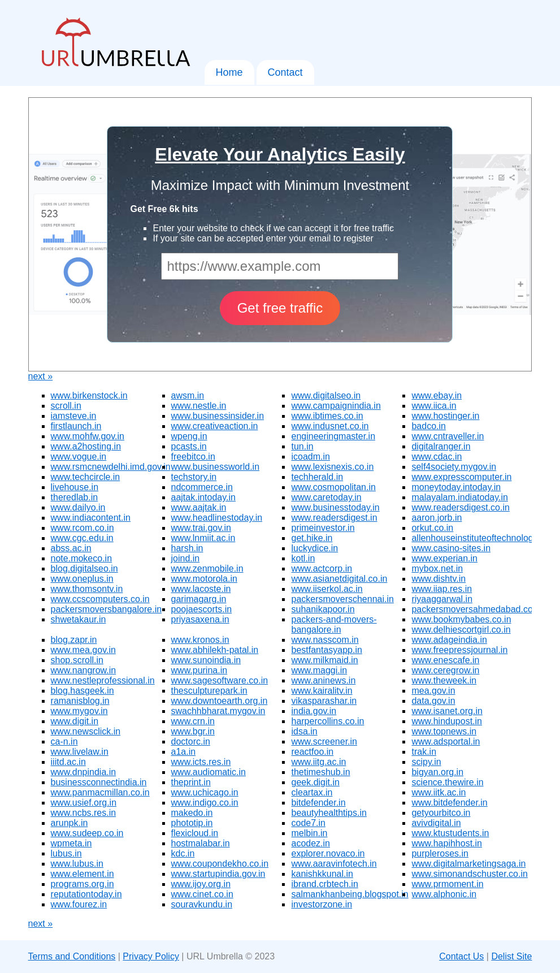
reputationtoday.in (86, 894)
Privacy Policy (151, 956)
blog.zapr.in (74, 640)
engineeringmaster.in (333, 436)
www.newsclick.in (86, 731)
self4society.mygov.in (454, 467)
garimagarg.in (199, 599)
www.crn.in (193, 721)
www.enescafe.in (445, 660)
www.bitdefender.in (449, 803)
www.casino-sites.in (451, 548)
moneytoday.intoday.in (456, 487)
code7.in (308, 823)
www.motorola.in (204, 579)
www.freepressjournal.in (459, 650)
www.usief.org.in (84, 803)
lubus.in (66, 853)
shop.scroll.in (77, 660)
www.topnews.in (444, 731)
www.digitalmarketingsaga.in (468, 864)
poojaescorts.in (202, 609)
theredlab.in (75, 497)
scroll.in (66, 406)
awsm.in (188, 395)
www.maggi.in (319, 670)
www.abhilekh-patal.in (215, 650)
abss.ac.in (71, 548)
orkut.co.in (432, 528)
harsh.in (187, 548)
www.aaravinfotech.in (334, 864)
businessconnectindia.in (99, 782)
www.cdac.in (437, 457)
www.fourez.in (79, 904)
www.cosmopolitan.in (333, 487)
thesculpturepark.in (209, 691)
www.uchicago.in (205, 792)
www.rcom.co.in (83, 528)
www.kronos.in (200, 640)
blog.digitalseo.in (84, 568)
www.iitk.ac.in (439, 792)
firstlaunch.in (76, 426)
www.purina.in (199, 670)
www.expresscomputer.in (461, 477)
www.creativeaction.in (215, 426)
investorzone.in (322, 904)
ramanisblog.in (80, 701)
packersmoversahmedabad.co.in (477, 609)
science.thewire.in (447, 782)
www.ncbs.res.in (84, 813)
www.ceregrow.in (445, 670)
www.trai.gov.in (201, 528)
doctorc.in (191, 741)
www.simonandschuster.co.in (469, 874)
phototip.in (192, 823)
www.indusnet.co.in (330, 426)
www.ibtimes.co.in (327, 416)
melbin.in (309, 833)
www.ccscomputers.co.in (100, 599)
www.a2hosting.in (86, 446)
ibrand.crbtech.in (324, 884)
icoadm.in (310, 457)
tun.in (302, 446)
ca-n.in (64, 741)
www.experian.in (444, 558)
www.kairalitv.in (322, 691)
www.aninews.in (323, 680)
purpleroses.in (440, 853)
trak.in (424, 752)
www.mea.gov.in (83, 650)
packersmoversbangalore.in (107, 609)
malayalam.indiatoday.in (459, 497)
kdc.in (183, 853)
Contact (285, 72)
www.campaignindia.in (336, 406)
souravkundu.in (202, 904)
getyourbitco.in (441, 813)
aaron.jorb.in (437, 518)
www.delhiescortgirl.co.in (461, 630)
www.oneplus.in (82, 579)
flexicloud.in (195, 833)
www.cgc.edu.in (82, 538)
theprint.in (191, 782)
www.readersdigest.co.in (460, 507)
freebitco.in (193, 457)
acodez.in (311, 843)
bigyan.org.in (437, 772)
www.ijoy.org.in (201, 884)
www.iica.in (434, 406)
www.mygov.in (79, 711)
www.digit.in (75, 721)
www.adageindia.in (449, 640)
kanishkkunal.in (322, 874)
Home (229, 72)
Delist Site (511, 956)
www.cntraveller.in (448, 436)
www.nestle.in (199, 406)
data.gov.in (433, 701)
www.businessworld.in (216, 467)
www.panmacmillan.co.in (100, 792)
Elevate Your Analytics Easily (280, 154)
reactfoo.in (312, 752)
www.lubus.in (77, 864)
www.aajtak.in (199, 507)
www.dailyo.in (78, 507)
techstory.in (194, 477)
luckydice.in (314, 548)
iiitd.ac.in (68, 762)
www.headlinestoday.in (217, 518)
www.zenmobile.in (207, 568)
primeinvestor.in (323, 528)
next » (41, 376)
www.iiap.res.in (442, 589)
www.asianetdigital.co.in (339, 579)
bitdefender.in (318, 803)
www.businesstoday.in (335, 507)
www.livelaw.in (80, 752)
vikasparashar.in (324, 701)
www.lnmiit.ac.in (203, 538)
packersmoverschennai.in (342, 599)
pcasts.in (189, 446)
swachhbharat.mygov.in (218, 711)
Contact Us (461, 956)
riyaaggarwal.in (442, 599)
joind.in (186, 558)
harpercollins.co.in (327, 721)
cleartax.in (312, 792)
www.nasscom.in (325, 640)
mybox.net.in (437, 568)
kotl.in (303, 558)
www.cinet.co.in (202, 894)
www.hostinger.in (445, 416)
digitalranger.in (441, 446)
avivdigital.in (436, 823)
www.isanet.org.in (447, 711)
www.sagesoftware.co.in (220, 680)
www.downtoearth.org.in (220, 701)
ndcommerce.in (202, 487)
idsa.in (304, 731)
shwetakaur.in (79, 619)
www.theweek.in (444, 680)
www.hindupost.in (447, 721)
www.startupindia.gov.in (218, 874)
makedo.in (192, 813)
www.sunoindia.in (206, 660)
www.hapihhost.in (447, 843)
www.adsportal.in (446, 741)
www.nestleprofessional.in (103, 680)
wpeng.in (189, 436)
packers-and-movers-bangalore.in (334, 624)
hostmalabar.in (201, 843)
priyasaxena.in (200, 619)
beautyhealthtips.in (329, 813)
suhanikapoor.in (323, 609)
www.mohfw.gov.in (88, 436)
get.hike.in (312, 538)
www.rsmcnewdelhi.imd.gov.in (111, 467)
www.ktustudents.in (450, 833)
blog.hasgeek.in (83, 691)
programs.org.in (83, 884)
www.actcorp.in (322, 568)
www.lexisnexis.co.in (332, 467)
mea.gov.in (433, 691)
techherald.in (317, 477)
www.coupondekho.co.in (220, 864)
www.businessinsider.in (218, 416)
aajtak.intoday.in (203, 497)
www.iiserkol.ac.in (327, 589)
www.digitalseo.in (326, 395)
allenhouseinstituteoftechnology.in (479, 538)
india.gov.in (314, 711)
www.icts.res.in (201, 762)
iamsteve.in (74, 416)
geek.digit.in (315, 782)
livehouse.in (75, 487)
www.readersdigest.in (334, 518)
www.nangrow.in (84, 670)
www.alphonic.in (444, 894)
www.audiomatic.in (209, 772)
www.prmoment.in (447, 884)
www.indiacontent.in (91, 518)
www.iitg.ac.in (318, 762)
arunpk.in (70, 823)
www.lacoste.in (201, 589)
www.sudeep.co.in (87, 833)
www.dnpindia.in (84, 772)
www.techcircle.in (86, 477)
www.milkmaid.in (324, 660)
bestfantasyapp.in (326, 650)
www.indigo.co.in (205, 803)
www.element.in (83, 874)
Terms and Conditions (72, 956)
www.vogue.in (79, 457)
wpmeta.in (71, 843)
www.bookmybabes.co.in (461, 619)
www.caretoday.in (326, 497)
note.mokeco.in (82, 558)
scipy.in (426, 762)
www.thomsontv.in (87, 589)
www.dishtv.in (439, 579)
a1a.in (184, 752)
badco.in (429, 426)
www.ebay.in (437, 395)
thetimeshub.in (320, 772)
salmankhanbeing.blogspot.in (350, 894)
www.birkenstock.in (89, 395)
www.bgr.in (193, 731)
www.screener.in (324, 741)
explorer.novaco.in (328, 853)
